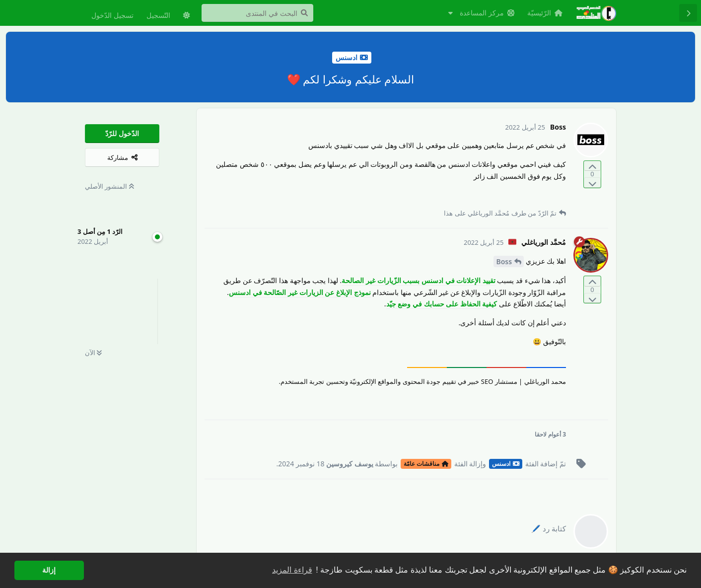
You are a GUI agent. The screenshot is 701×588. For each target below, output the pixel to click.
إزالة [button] (49, 570)
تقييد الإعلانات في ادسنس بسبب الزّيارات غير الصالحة (418, 280)
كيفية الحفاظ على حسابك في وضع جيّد (442, 304)
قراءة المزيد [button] (292, 570)
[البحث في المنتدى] (257, 13)
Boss (504, 261)
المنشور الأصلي (109, 186)
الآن (93, 353)
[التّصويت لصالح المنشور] (592, 166)
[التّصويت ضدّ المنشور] (592, 183)
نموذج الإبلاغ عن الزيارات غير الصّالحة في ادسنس (300, 292)
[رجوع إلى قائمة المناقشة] (688, 13)
